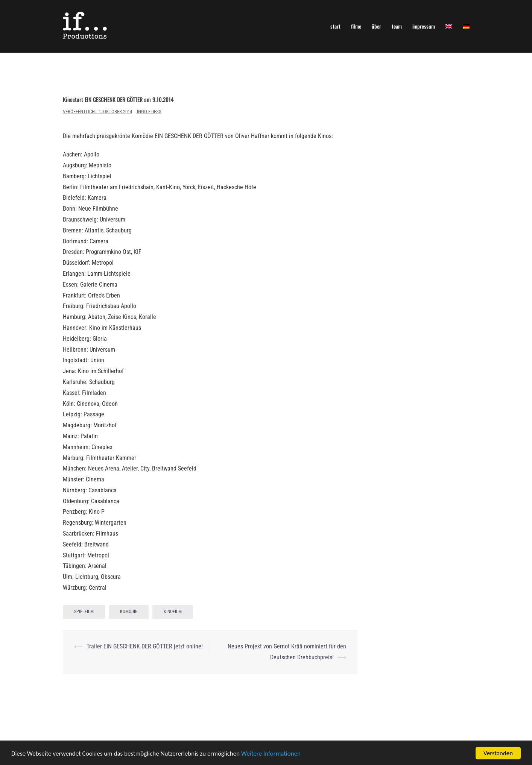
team (397, 26)
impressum (424, 26)
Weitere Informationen (271, 754)
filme (356, 26)
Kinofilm (173, 612)
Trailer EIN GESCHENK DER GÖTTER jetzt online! (145, 646)
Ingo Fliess (149, 112)
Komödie (129, 612)
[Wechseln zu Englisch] (449, 26)
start (335, 26)
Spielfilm (84, 612)
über (376, 26)
